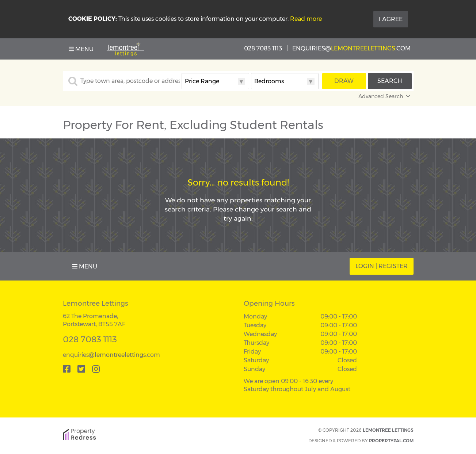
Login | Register (382, 266)
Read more (306, 19)
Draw (344, 81)
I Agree (391, 19)
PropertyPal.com (391, 441)
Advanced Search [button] (385, 96)
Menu (81, 49)
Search (390, 81)
